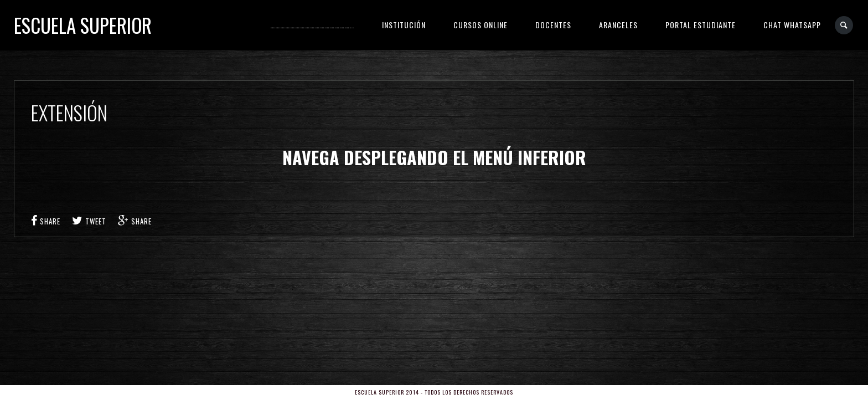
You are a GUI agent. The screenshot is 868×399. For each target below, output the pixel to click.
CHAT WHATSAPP (792, 25)
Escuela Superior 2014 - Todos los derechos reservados (434, 392)
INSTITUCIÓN (404, 25)
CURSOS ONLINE (480, 25)
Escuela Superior (83, 25)
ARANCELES (618, 25)
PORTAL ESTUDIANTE (701, 25)
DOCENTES (553, 25)
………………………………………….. (312, 25)
